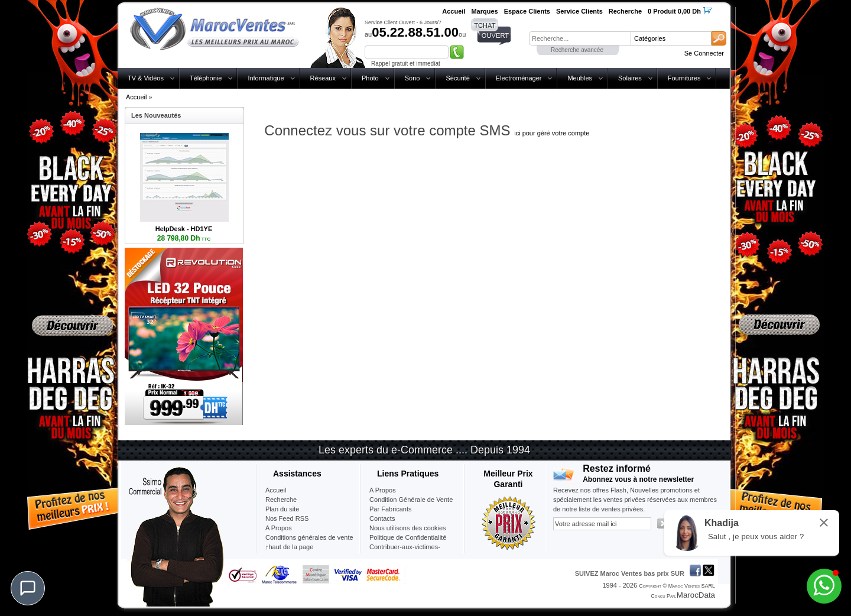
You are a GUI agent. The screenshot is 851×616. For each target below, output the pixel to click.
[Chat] (28, 588)
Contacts (382, 518)
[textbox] (580, 38)
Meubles (580, 78)
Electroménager (519, 78)
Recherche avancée (577, 50)
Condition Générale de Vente (411, 500)
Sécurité (457, 78)
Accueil (136, 97)
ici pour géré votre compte (552, 133)
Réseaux (323, 78)
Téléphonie (206, 78)
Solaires (630, 78)
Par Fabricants (391, 509)
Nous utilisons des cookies (408, 528)
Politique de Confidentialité (408, 537)
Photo (370, 78)
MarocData (696, 595)
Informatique (266, 78)
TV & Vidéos (146, 78)
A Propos (383, 490)
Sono (412, 78)
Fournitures (684, 78)
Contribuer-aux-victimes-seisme (405, 552)
